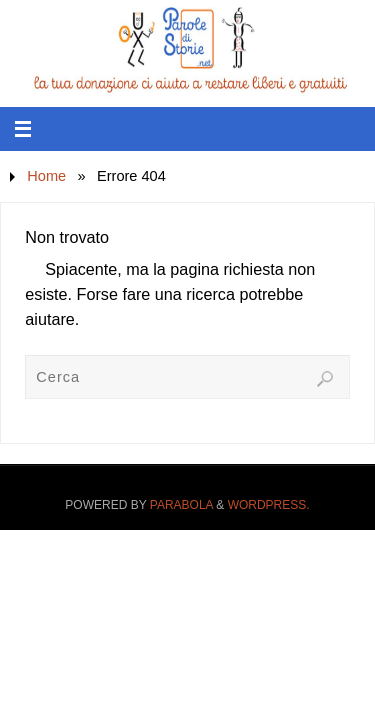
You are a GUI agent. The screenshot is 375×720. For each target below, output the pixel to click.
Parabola (181, 505)
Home (46, 176)
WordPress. (269, 505)
